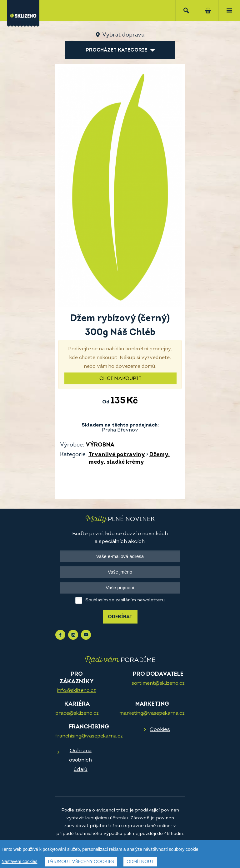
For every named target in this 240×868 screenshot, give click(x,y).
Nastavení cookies (19, 861)
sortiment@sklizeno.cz (158, 683)
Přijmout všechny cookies (81, 862)
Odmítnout (140, 862)
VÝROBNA (100, 445)
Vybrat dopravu (123, 35)
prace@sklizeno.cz (77, 713)
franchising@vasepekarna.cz (89, 736)
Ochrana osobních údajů (80, 760)
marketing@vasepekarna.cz (152, 713)
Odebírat (120, 617)
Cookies (160, 730)
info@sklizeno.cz (77, 691)
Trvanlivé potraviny (117, 455)
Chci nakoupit (120, 379)
